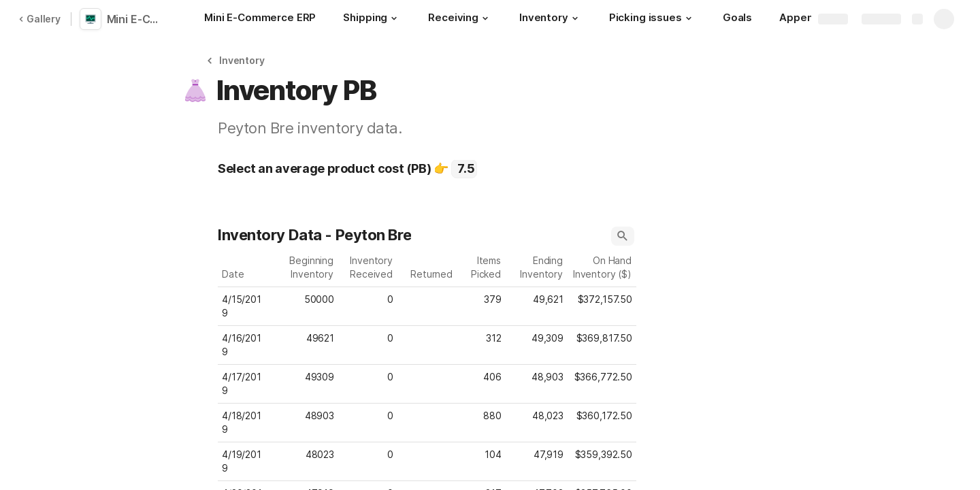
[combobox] (464, 169)
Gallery (39, 19)
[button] (394, 18)
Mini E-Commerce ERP (138, 19)
